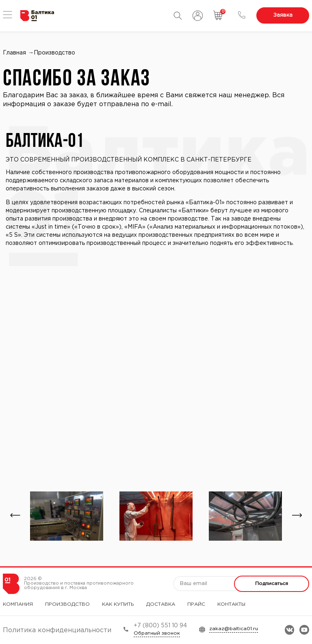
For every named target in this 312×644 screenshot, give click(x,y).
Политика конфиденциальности (57, 630)
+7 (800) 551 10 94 (160, 626)
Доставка (161, 604)
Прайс (196, 604)
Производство (67, 604)
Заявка (283, 15)
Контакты (231, 604)
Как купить (118, 604)
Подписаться (272, 584)
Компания (18, 604)
